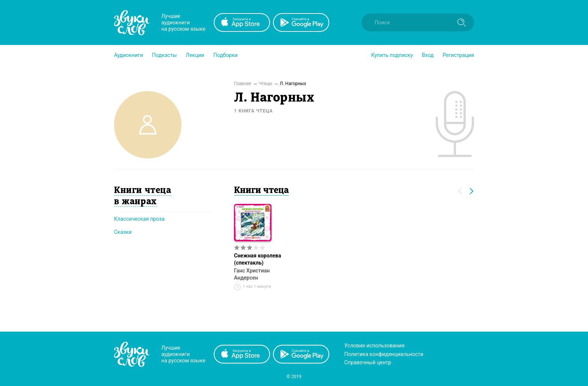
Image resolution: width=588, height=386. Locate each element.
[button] (128, 55)
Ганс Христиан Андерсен (252, 274)
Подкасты (164, 55)
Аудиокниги (128, 55)
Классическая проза (139, 219)
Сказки (123, 232)
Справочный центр (368, 362)
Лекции (195, 55)
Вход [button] (428, 55)
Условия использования (374, 346)
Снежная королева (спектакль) (257, 259)
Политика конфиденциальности (384, 354)
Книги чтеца (261, 191)
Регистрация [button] (458, 55)
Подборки (226, 55)
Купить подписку (392, 55)
